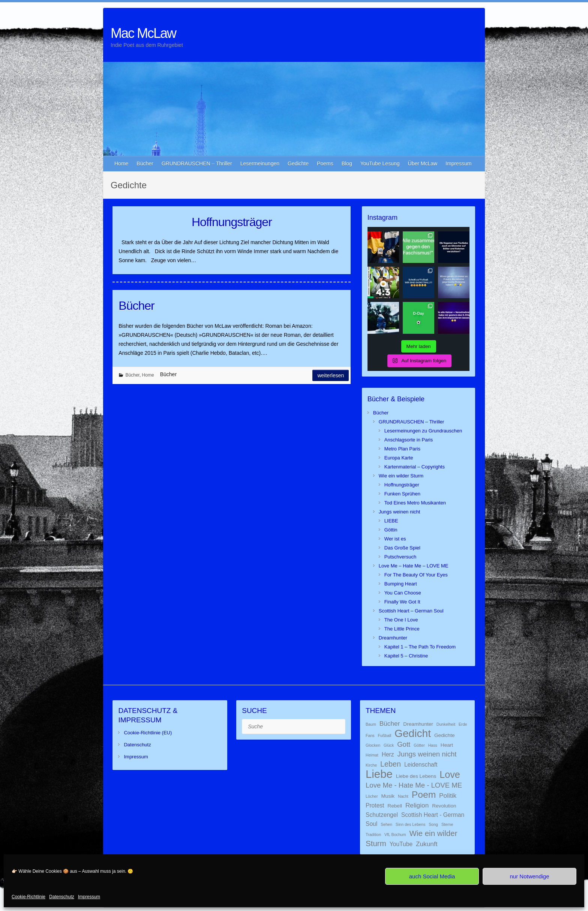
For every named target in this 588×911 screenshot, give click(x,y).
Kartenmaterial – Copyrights (415, 467)
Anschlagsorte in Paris (409, 440)
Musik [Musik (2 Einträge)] (388, 796)
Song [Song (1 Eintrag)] (433, 824)
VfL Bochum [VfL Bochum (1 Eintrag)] (395, 834)
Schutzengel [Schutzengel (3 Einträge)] (382, 815)
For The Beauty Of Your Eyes (416, 575)
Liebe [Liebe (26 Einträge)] (379, 774)
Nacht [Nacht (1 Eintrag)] (403, 796)
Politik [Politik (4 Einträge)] (448, 795)
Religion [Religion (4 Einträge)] (417, 805)
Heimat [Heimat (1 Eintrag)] (372, 755)
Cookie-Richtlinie (28, 897)
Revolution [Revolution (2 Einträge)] (444, 806)
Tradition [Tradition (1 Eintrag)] (373, 834)
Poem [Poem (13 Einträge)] (424, 795)
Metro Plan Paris (402, 449)
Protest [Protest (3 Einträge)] (375, 805)
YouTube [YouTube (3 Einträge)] (401, 844)
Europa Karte (399, 458)
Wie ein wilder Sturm (401, 476)
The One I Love (401, 620)
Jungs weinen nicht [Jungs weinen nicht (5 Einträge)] (427, 754)
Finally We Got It (402, 602)
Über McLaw (423, 164)
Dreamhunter (393, 638)
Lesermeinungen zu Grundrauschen (423, 431)
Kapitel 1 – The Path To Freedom (420, 647)
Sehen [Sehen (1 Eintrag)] (386, 824)
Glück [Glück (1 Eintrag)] (389, 745)
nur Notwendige (529, 876)
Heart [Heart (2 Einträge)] (447, 745)
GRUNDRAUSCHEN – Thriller (197, 164)
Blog (347, 164)
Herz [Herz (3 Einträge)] (388, 754)
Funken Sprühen (402, 494)
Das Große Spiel (402, 548)
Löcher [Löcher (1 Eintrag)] (372, 796)
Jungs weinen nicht (400, 512)
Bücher (145, 164)
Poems (325, 164)
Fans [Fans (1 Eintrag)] (370, 735)
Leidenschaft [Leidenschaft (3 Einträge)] (421, 765)
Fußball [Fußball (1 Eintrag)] (385, 735)
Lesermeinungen (260, 164)
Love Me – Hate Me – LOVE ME (414, 566)
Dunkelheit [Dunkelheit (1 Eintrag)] (446, 724)
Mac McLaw (143, 33)
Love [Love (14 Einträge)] (450, 774)
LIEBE (391, 521)
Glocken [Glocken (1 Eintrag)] (373, 745)
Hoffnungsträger (232, 222)
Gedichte (298, 164)
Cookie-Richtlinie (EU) (148, 733)
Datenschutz (62, 897)
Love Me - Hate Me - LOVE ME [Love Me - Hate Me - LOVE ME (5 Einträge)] (414, 785)
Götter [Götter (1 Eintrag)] (419, 745)
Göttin (391, 530)
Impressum (89, 897)
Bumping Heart (401, 584)
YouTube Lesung (380, 164)
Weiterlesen (331, 375)
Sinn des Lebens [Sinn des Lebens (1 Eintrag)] (410, 824)
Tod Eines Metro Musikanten (415, 503)
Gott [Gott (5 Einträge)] (404, 744)
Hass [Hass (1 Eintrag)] (433, 745)
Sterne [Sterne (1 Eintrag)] (447, 824)
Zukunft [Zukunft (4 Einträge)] (427, 844)
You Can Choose (403, 593)
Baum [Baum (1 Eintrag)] (371, 724)
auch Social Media (432, 876)
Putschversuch (400, 557)
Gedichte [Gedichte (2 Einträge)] (445, 735)
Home (121, 164)
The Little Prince (402, 629)
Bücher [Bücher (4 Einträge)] (390, 723)
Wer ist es (395, 539)
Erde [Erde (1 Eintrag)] (463, 724)
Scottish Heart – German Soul (411, 611)
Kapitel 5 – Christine (406, 656)
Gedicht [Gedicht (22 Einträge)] (413, 733)
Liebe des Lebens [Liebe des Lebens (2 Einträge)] (416, 776)
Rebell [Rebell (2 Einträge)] (395, 806)
